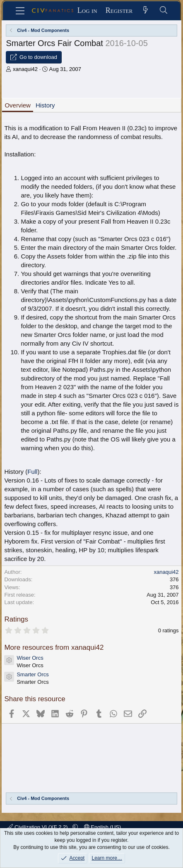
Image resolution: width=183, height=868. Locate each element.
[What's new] (146, 11)
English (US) (103, 827)
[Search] (163, 11)
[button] (75, 827)
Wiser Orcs (30, 658)
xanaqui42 (25, 69)
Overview (18, 105)
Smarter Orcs (33, 674)
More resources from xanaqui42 (54, 647)
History (45, 105)
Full (32, 472)
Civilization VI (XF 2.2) (38, 827)
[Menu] (20, 11)
